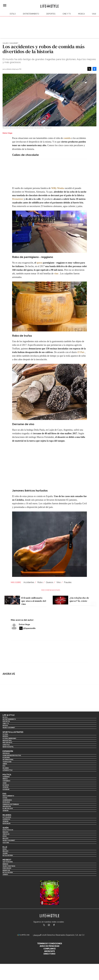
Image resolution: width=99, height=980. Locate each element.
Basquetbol (7, 740)
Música (81, 14)
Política (7, 775)
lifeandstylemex (51, 925)
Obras (5, 764)
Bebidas (5, 864)
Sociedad (6, 789)
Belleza (5, 838)
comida (67, 138)
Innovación (7, 806)
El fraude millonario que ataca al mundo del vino (34, 601)
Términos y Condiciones (50, 944)
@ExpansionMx (29, 628)
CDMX (5, 783)
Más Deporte (7, 743)
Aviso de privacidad (50, 946)
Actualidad (7, 817)
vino (56, 274)
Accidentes (29, 582)
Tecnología (7, 762)
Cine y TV (67, 14)
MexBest (7, 860)
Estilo (13, 14)
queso (39, 263)
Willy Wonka (58, 188)
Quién (6, 828)
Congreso (6, 781)
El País (81, 352)
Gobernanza (7, 800)
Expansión (8, 751)
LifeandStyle (7, 770)
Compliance (50, 949)
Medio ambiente (8, 796)
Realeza (5, 832)
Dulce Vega (24, 624)
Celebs (5, 853)
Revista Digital (8, 747)
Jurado (5, 874)
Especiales (7, 823)
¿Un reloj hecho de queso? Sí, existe (79, 599)
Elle (5, 847)
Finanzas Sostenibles (11, 804)
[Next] (94, 597)
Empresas (6, 753)
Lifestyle (6, 745)
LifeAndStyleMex (56, 925)
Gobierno (6, 777)
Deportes (51, 14)
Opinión (5, 787)
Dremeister (18, 199)
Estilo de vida (8, 855)
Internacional (8, 760)
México (5, 779)
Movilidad (6, 802)
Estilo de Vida (8, 872)
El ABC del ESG (8, 808)
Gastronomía (8, 862)
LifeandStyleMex (44, 925)
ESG (4, 766)
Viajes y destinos (9, 866)
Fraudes (68, 582)
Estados (6, 785)
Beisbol (5, 736)
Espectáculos (8, 830)
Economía (6, 757)
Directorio (49, 954)
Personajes (7, 868)
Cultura (6, 843)
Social (5, 798)
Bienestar (6, 870)
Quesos (50, 582)
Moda (5, 836)
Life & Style (9, 715)
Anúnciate (50, 951)
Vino (59, 582)
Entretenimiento (31, 14)
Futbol (5, 734)
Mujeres (6, 768)
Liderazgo (6, 819)
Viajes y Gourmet (10, 43)
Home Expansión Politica (12, 755)
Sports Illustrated (13, 732)
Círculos (6, 834)
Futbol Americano (9, 738)
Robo (40, 582)
